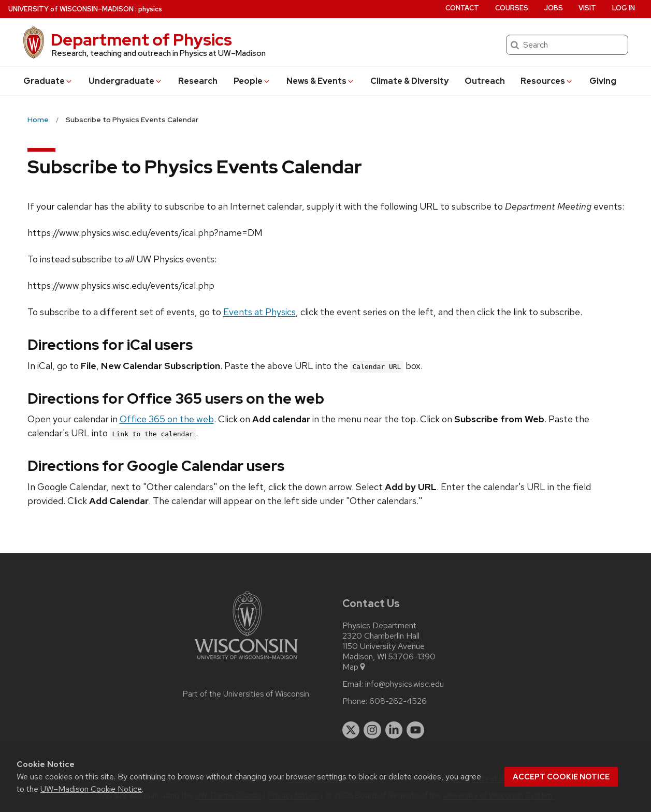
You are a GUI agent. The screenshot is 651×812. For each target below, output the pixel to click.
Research (198, 81)
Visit (587, 8)
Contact (462, 8)
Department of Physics (141, 40)
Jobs (553, 8)
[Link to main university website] (246, 661)
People (252, 81)
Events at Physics (259, 312)
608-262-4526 (398, 701)
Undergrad (126, 81)
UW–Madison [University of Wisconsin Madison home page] (71, 9)
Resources (547, 81)
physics (150, 9)
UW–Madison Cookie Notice (91, 789)
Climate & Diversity (409, 81)
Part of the (246, 694)
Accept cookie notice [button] (561, 777)
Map (355, 667)
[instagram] (372, 730)
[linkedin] (394, 730)
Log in (624, 8)
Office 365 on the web (167, 419)
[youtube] (415, 730)
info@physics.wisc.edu (404, 684)
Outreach (485, 81)
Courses (512, 8)
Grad (48, 81)
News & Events (321, 81)
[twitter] (351, 730)
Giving (603, 81)
